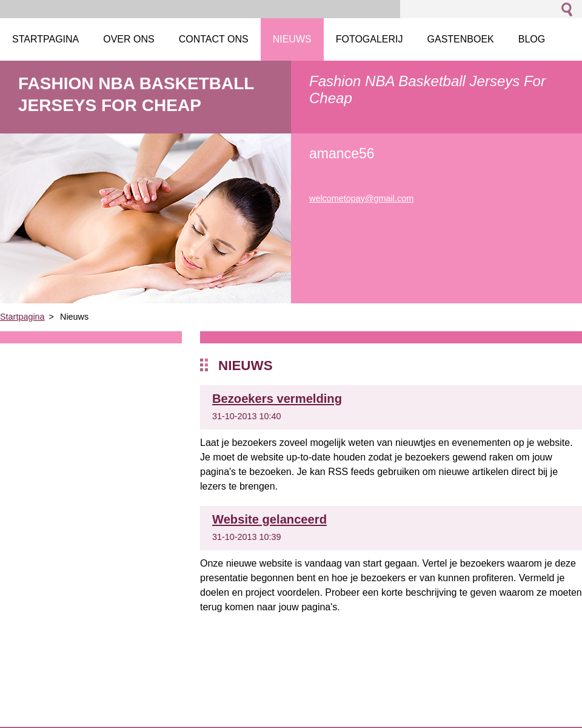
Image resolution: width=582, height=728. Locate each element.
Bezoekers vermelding (277, 399)
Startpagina (22, 317)
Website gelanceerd (269, 519)
